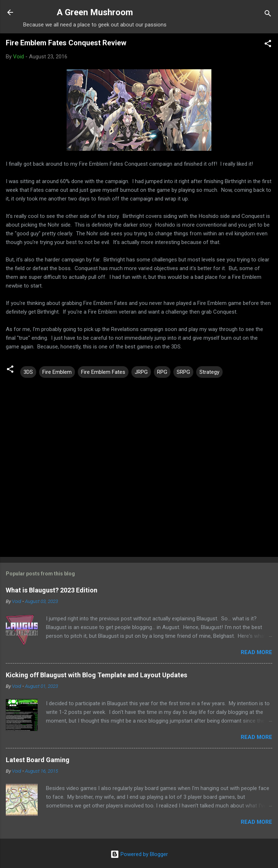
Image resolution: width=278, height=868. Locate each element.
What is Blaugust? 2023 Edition (52, 590)
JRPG (141, 372)
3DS (28, 372)
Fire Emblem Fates (103, 372)
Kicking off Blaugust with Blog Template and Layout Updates (96, 675)
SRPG (183, 372)
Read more (256, 652)
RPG (162, 372)
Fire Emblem (57, 372)
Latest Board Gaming (38, 760)
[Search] (268, 15)
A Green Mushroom (95, 12)
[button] (268, 45)
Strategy (209, 372)
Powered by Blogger (139, 854)
